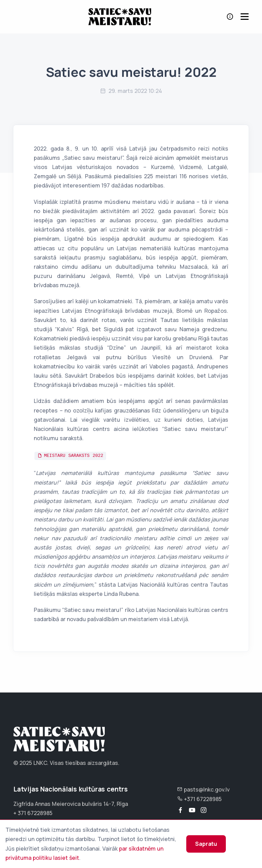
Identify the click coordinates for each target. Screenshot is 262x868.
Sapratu (206, 844)
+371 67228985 (199, 799)
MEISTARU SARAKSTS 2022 (74, 456)
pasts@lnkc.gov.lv (203, 789)
